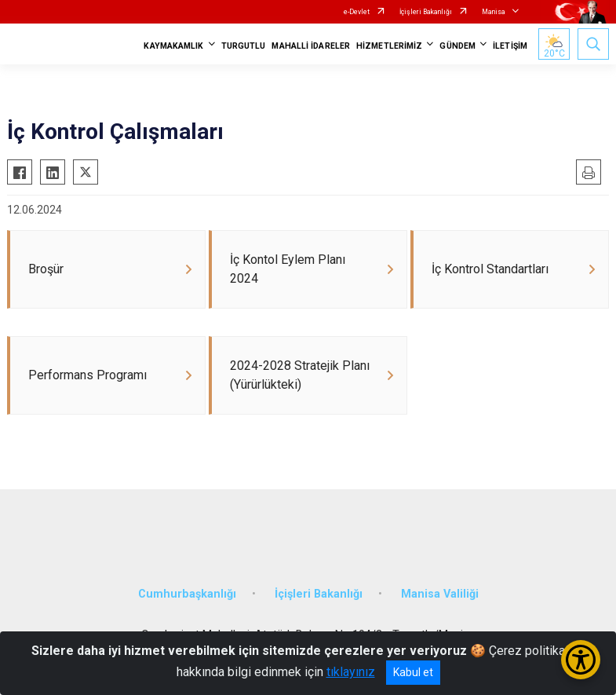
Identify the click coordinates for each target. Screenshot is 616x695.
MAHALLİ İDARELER (311, 46)
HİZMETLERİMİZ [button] (389, 46)
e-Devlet (357, 12)
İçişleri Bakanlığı (426, 12)
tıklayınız (351, 672)
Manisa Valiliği (440, 594)
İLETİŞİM (510, 46)
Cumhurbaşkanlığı (187, 594)
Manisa (494, 12)
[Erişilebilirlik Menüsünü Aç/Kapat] (581, 660)
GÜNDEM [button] (457, 46)
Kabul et (413, 672)
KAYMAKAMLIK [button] (173, 46)
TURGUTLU (244, 46)
